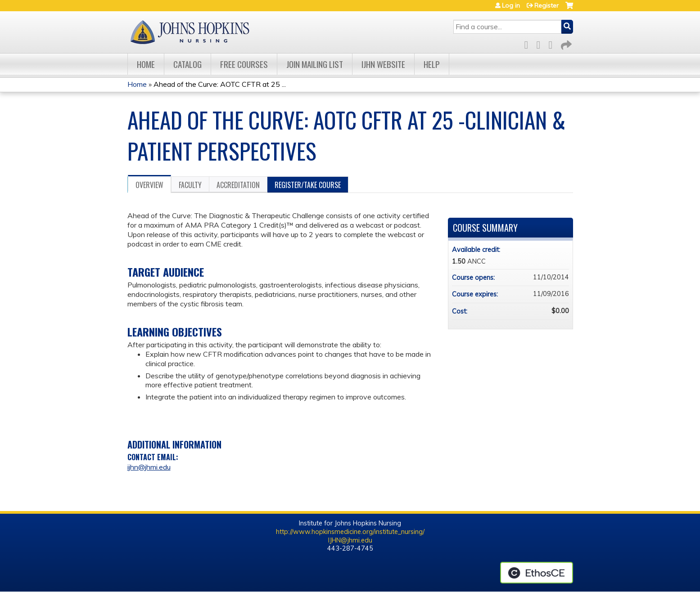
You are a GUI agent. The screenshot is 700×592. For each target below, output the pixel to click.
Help (432, 64)
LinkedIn (553, 43)
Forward (565, 43)
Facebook (529, 43)
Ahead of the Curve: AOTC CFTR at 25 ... (220, 84)
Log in (511, 5)
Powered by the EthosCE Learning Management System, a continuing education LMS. (537, 573)
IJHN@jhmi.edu (350, 540)
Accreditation (238, 185)
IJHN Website (383, 64)
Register (546, 5)
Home (146, 64)
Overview (149, 185)
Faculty (190, 185)
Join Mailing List (315, 64)
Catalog (187, 64)
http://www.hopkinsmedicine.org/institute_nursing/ (350, 532)
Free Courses (244, 64)
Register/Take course (308, 185)
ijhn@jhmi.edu (149, 467)
